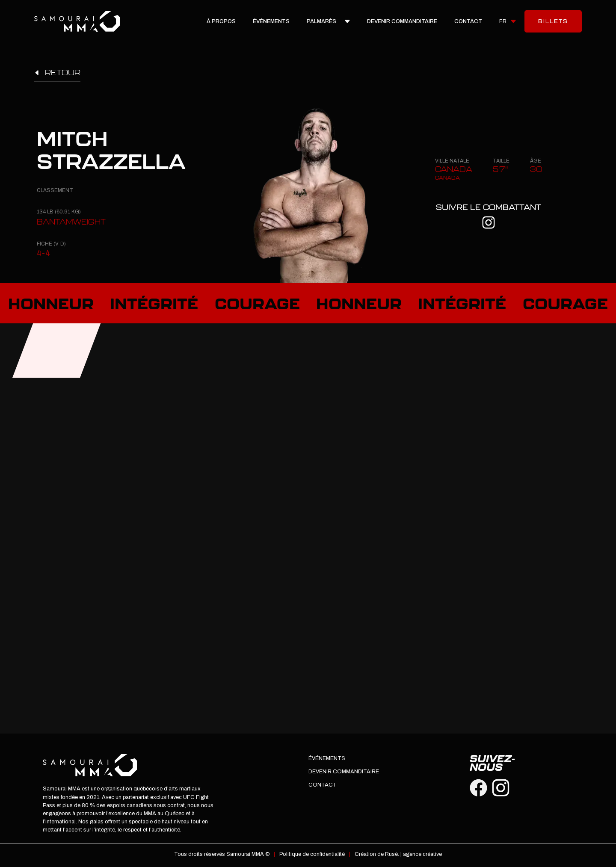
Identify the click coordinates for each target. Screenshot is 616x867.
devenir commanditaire (402, 21)
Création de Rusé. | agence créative (398, 854)
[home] (77, 21)
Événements (271, 21)
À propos (221, 21)
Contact (468, 21)
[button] (508, 21)
